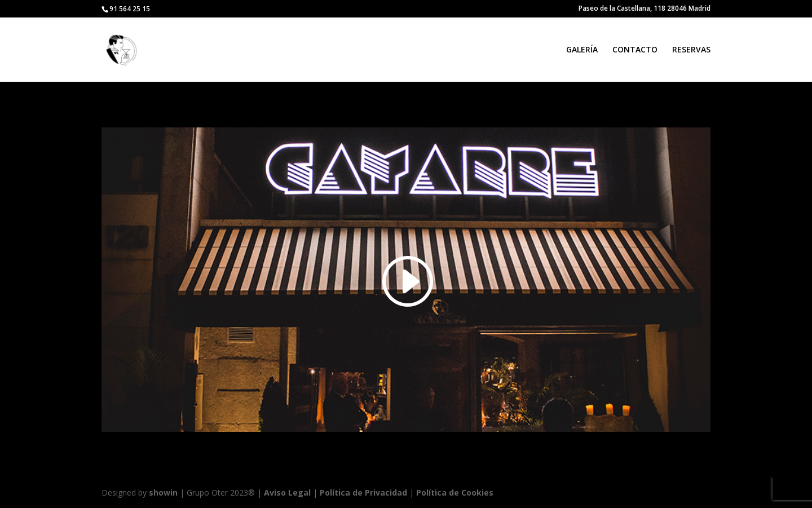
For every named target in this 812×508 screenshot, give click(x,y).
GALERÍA (582, 50)
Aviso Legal (287, 492)
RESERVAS (691, 50)
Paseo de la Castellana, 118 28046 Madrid (645, 9)
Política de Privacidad (363, 492)
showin (163, 492)
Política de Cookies (455, 492)
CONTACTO (635, 50)
